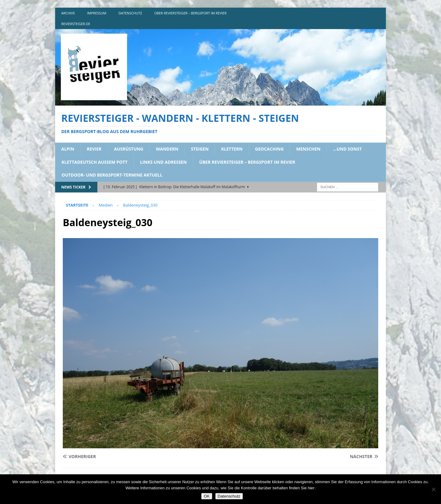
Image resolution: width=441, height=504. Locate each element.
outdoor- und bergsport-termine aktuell (112, 175)
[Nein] (433, 489)
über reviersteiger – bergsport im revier (190, 13)
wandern (167, 149)
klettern (232, 149)
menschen (308, 149)
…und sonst (347, 149)
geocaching (269, 149)
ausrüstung (129, 149)
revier (94, 149)
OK (207, 496)
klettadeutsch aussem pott (94, 162)
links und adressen (163, 162)
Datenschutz (229, 496)
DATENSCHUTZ (130, 13)
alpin (68, 149)
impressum (97, 13)
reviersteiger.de (76, 24)
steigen (200, 149)
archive (68, 13)
